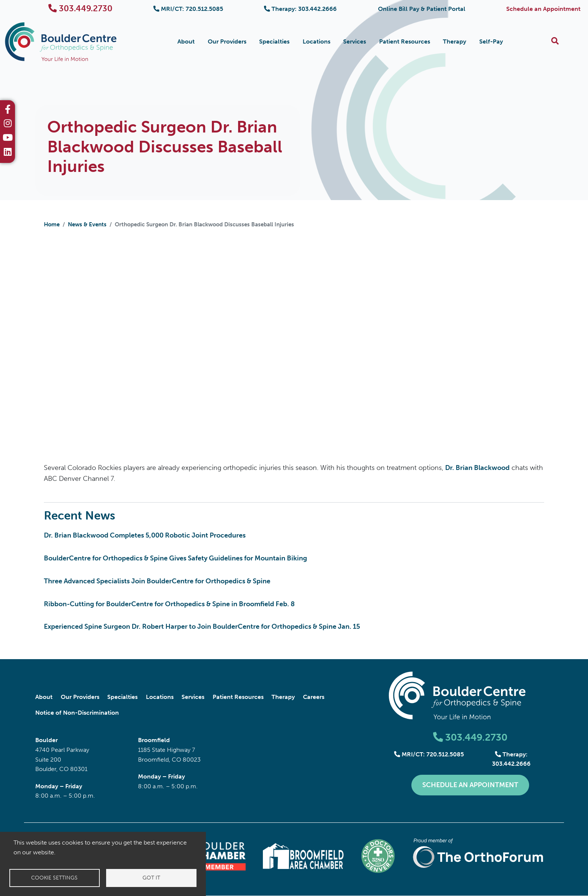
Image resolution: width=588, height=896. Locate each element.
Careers (314, 697)
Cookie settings (54, 878)
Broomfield (154, 740)
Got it (151, 878)
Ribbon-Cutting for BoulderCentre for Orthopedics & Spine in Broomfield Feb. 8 (169, 604)
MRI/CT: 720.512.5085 (188, 9)
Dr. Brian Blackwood (477, 468)
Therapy (454, 41)
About (186, 41)
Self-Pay (491, 41)
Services (355, 41)
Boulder (46, 740)
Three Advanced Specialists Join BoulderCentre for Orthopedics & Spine (157, 581)
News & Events (87, 224)
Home (52, 224)
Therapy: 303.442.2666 (300, 9)
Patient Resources (405, 41)
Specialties (274, 41)
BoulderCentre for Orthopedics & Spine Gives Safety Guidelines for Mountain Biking (175, 558)
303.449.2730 (80, 8)
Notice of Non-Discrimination (77, 713)
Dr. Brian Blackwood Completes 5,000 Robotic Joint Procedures (145, 535)
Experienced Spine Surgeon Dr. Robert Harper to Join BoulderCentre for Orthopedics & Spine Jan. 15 (202, 626)
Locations (316, 41)
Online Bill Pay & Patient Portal (422, 9)
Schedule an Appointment (543, 9)
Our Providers (227, 41)
